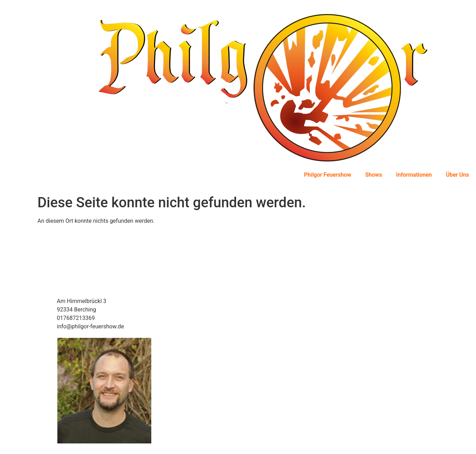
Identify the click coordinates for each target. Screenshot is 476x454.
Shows (374, 175)
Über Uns (457, 175)
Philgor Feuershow (328, 175)
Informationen (414, 175)
